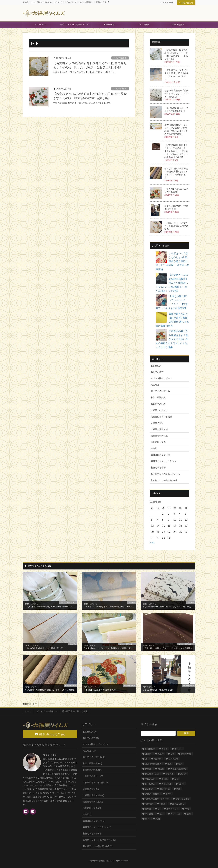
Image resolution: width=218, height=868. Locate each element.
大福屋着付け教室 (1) (93, 802)
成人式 (183, 774)
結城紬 (148, 809)
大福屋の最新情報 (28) (93, 795)
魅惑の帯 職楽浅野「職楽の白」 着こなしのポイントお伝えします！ (176, 94)
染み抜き (149, 789)
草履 (187, 809)
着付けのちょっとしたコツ (163, 461)
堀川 (180, 764)
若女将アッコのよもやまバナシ (166, 474)
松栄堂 (181, 784)
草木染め (149, 814)
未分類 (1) (88, 814)
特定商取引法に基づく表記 (75, 711)
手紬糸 (165, 779)
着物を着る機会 (158, 468)
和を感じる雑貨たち (160, 391)
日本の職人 (150, 784)
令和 (172, 754)
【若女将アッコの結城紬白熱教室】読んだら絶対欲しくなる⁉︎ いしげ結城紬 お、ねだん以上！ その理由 (172, 283)
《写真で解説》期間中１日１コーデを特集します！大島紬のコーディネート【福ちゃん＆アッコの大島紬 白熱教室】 (176, 151)
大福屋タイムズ (152, 774)
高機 (158, 819)
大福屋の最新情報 (159, 429)
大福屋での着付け (159, 410)
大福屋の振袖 (157, 423)
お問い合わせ (186, 3)
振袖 (176, 779)
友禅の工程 (173, 759)
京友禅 (161, 754)
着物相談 (149, 804)
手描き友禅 (150, 779)
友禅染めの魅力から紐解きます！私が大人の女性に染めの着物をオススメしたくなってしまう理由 (172, 339)
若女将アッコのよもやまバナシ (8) (99, 840)
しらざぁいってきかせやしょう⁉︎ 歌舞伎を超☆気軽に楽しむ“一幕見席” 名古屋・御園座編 (172, 261)
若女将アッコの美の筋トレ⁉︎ (164, 480)
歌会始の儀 (165, 789)
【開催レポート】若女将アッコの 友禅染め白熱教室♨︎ (176, 226)
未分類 (154, 448)
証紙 (189, 814)
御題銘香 (170, 774)
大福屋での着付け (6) (93, 776)
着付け (169, 794)
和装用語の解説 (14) (92, 770)
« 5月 (152, 543)
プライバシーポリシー (47, 711)
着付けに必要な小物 (160, 455)
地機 (170, 764)
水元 (178, 789)
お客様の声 (156, 366)
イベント (178, 749)
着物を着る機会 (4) (92, 833)
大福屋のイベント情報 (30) (96, 782)
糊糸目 (163, 804)
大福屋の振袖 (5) (91, 789)
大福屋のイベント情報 (161, 417)
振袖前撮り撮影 (158, 442)
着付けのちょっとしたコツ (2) (97, 827)
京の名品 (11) (89, 751)
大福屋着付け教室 (159, 436)
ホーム (28, 711)
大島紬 (148, 769)
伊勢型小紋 (186, 754)
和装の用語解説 (158, 397)
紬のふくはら (178, 804)
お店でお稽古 (157, 372)
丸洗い (148, 754)
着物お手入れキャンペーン (157, 799)
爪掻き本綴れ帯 (152, 794)
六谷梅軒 (158, 759)
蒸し (162, 814)
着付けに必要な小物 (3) (94, 821)
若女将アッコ (172, 809)
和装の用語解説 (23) (92, 763)
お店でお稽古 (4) (91, 738)
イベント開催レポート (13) (96, 744)
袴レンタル (175, 814)
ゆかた (165, 749)
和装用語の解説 (120, 58)
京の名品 (155, 385)
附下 (147, 819)
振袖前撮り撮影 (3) (92, 808)
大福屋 (161, 769)
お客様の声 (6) (90, 732)
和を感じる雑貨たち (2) (94, 757)
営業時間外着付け (153, 764)
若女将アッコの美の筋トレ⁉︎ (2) (98, 846)
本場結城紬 (167, 784)
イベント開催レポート (161, 378)
